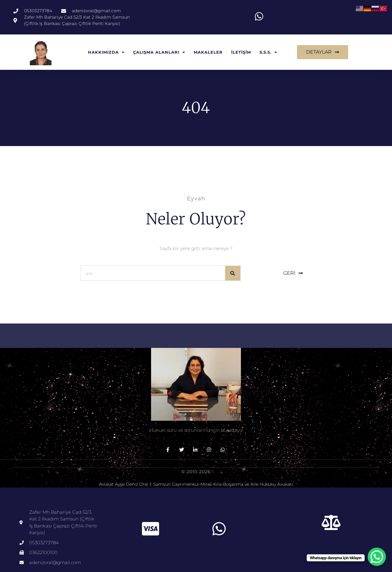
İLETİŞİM (241, 52)
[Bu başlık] (331, 522)
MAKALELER (208, 52)
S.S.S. (268, 52)
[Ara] (233, 273)
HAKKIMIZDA (106, 52)
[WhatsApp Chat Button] (377, 557)
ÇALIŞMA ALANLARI (159, 52)
